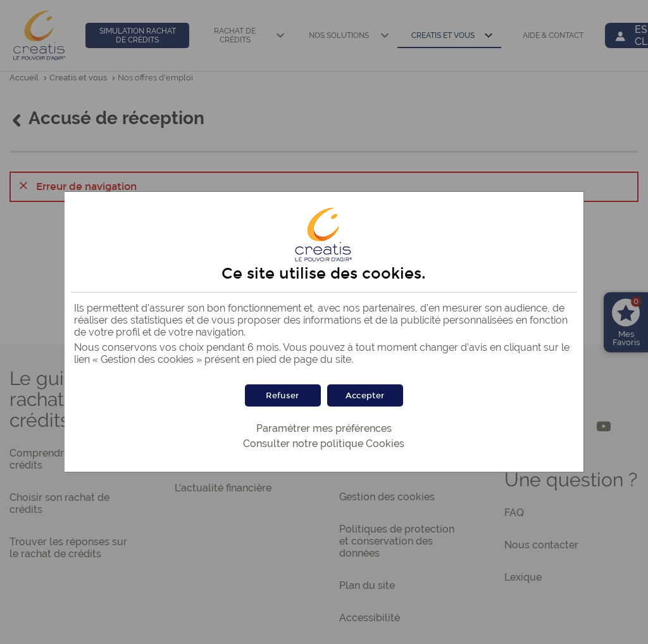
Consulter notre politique (324, 444)
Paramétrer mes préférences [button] (324, 428)
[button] (365, 395)
